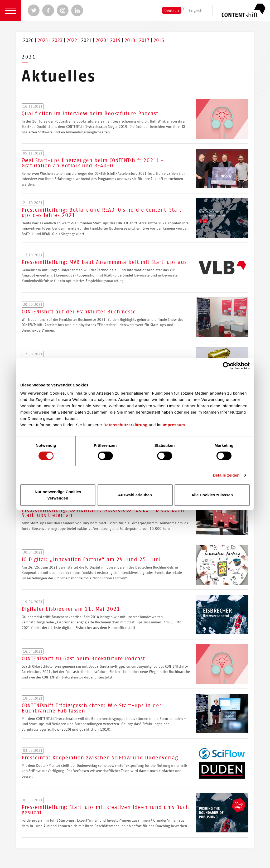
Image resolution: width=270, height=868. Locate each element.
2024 (43, 41)
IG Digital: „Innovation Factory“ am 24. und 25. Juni (91, 560)
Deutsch (172, 10)
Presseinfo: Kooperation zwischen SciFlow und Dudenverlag (100, 758)
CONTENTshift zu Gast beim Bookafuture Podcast (83, 659)
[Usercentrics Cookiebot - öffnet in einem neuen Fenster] (227, 366)
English (196, 10)
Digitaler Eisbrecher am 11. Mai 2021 (71, 609)
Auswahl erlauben (135, 495)
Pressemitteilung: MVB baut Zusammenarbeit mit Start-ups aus (104, 262)
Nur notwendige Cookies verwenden (58, 495)
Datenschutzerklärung (126, 425)
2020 (101, 41)
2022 (72, 41)
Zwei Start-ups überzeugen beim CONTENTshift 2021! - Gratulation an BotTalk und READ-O (93, 163)
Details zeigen (226, 475)
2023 (57, 41)
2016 (159, 41)
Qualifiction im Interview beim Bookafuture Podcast (90, 114)
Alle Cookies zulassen (212, 495)
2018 (130, 41)
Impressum (174, 425)
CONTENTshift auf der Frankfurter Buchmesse (79, 312)
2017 (144, 41)
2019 (115, 41)
